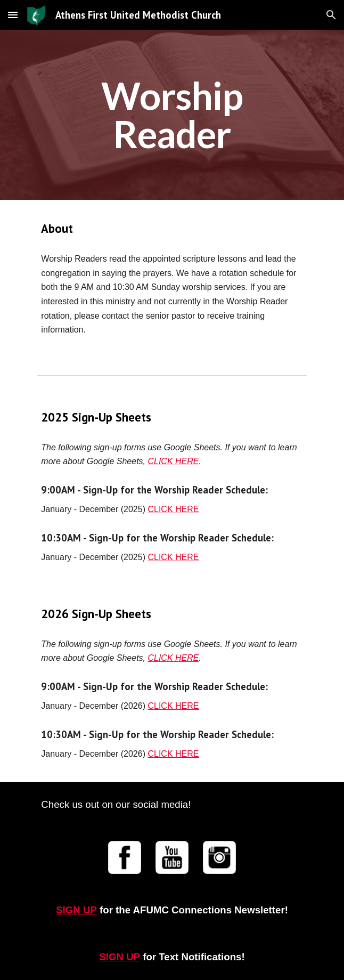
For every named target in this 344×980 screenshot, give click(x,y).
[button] (13, 15)
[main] (172, 115)
